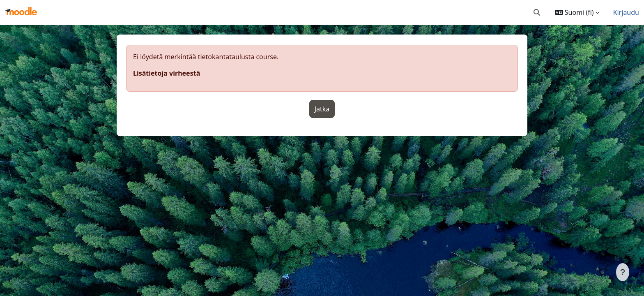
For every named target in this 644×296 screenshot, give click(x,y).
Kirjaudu (626, 12)
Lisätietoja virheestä (167, 73)
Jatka (322, 109)
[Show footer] (623, 272)
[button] (537, 12)
